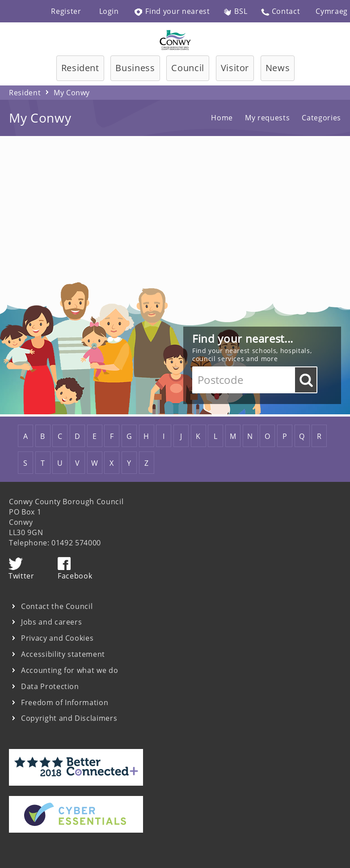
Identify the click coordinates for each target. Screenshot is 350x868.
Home (222, 118)
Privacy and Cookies (57, 638)
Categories (321, 118)
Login (109, 11)
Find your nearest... (243, 339)
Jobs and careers (51, 622)
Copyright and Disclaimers (69, 718)
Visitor (235, 68)
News (278, 68)
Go (306, 380)
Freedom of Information (65, 703)
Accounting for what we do (70, 670)
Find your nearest (172, 11)
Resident (80, 68)
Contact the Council (57, 606)
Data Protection (50, 687)
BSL (236, 11)
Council (188, 68)
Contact (280, 11)
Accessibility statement (63, 654)
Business (135, 68)
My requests (267, 118)
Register (66, 11)
